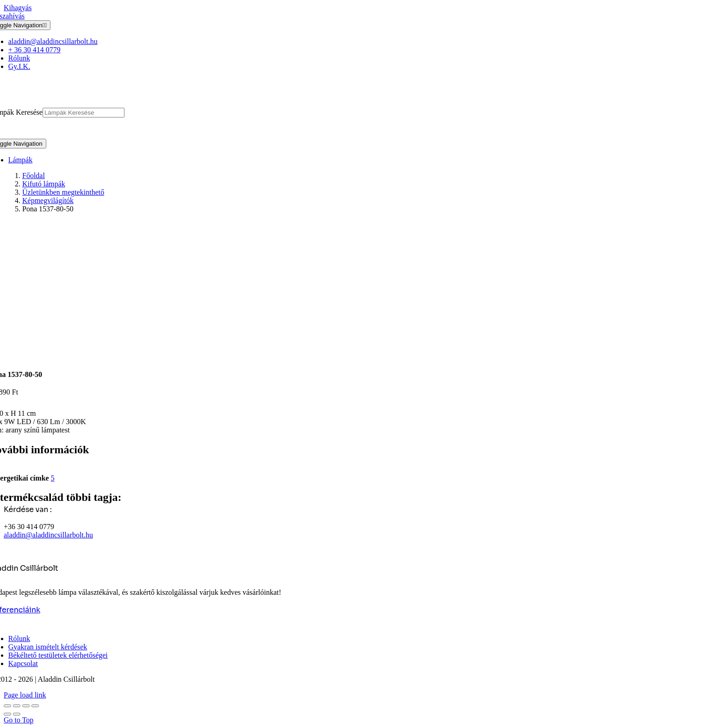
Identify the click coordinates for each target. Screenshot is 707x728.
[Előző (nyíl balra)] (7, 714)
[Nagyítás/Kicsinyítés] (7, 706)
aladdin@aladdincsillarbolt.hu (48, 535)
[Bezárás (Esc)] (35, 706)
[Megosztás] (26, 706)
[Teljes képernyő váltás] (17, 706)
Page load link (25, 695)
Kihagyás (18, 8)
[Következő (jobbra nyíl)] (17, 714)
